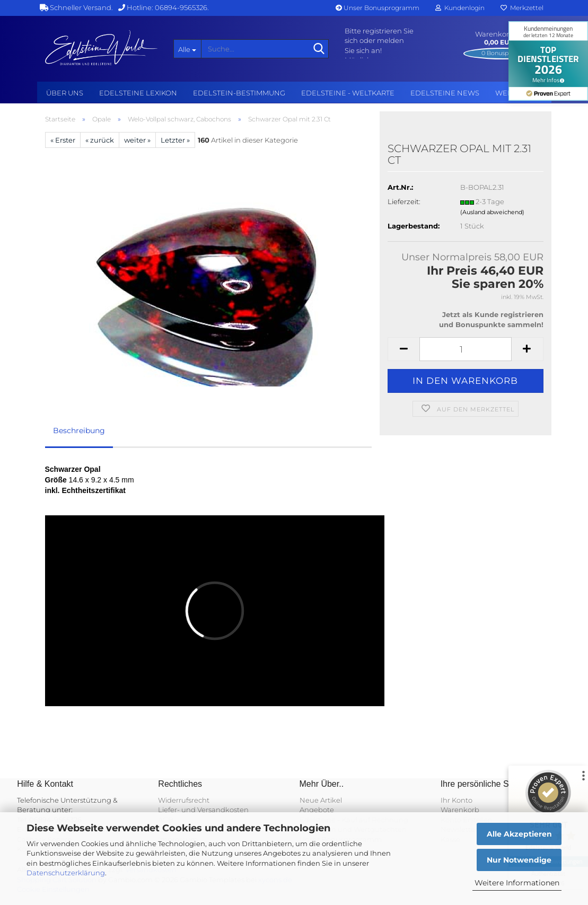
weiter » (137, 140)
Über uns (65, 93)
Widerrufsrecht (184, 800)
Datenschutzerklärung (66, 873)
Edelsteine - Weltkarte (348, 93)
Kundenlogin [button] (460, 8)
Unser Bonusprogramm (378, 8)
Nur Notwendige (519, 860)
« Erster (63, 140)
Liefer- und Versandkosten (203, 810)
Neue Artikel (321, 800)
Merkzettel (522, 8)
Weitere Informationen (517, 883)
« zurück (100, 140)
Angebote (317, 810)
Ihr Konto (457, 800)
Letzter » (175, 140)
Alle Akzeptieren (519, 834)
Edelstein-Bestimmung (239, 93)
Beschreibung (79, 430)
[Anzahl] (465, 349)
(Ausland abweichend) (492, 212)
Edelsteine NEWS (445, 93)
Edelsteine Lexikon (138, 93)
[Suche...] (187, 49)
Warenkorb (460, 810)
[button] (403, 349)
